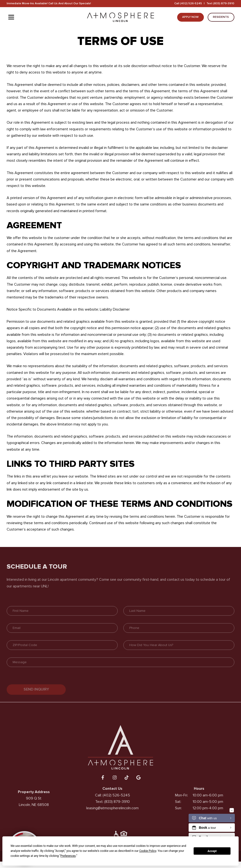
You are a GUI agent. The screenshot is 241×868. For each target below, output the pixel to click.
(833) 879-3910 (224, 3)
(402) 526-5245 (191, 3)
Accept (212, 851)
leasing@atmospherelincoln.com (112, 812)
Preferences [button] (68, 856)
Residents (221, 17)
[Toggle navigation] (11, 17)
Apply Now (190, 17)
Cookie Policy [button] (148, 851)
